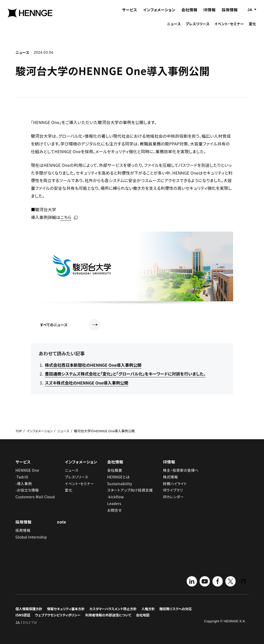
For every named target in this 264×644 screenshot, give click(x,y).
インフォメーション (159, 15)
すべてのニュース (70, 325)
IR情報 (209, 15)
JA (250, 15)
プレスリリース (198, 29)
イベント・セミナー (229, 29)
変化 (253, 29)
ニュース (174, 29)
